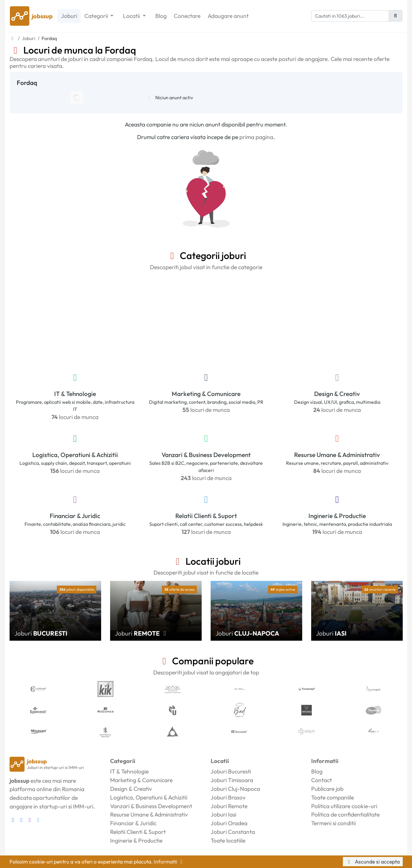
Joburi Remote (229, 806)
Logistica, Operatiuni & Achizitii (75, 455)
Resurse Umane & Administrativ (337, 455)
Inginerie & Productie (337, 516)
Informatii (169, 862)
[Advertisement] (206, 320)
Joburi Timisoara (232, 780)
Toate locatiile (228, 840)
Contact (321, 780)
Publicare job (327, 789)
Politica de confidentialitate (345, 814)
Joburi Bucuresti (231, 771)
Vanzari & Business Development (206, 455)
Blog (161, 16)
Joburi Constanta (233, 832)
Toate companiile (333, 797)
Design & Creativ (337, 394)
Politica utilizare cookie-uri (344, 806)
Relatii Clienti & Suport (206, 516)
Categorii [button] (97, 16)
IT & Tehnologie (75, 394)
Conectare (187, 16)
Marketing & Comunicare (206, 394)
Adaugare (228, 16)
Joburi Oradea (229, 823)
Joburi (69, 16)
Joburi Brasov (228, 797)
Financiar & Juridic (75, 516)
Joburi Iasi (224, 814)
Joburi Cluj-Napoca (235, 789)
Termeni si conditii (333, 823)
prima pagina (256, 137)
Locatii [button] (132, 16)
